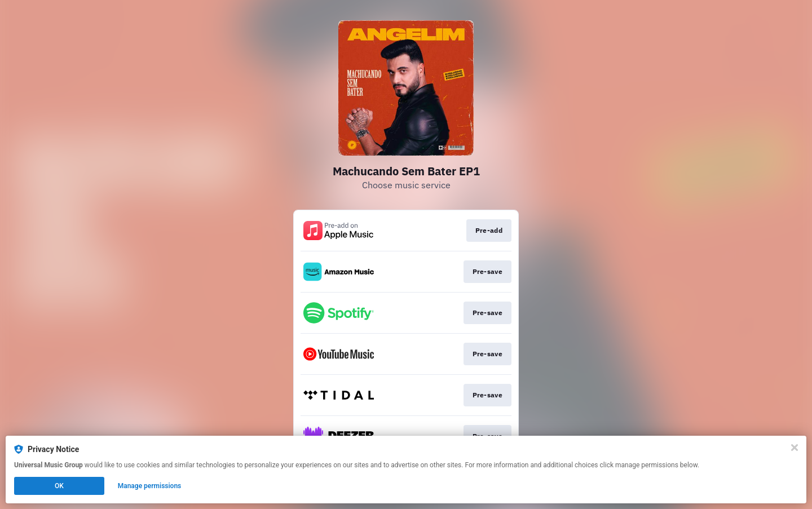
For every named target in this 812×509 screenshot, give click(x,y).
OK (59, 486)
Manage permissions (150, 486)
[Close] (795, 448)
